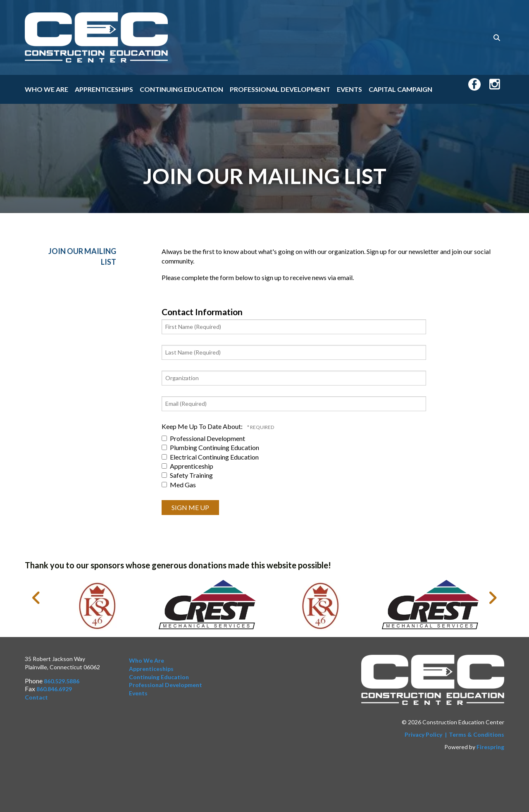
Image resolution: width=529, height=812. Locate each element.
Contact (36, 697)
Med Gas (179, 485)
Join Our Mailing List (82, 256)
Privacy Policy (423, 734)
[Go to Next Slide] (492, 598)
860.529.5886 (62, 681)
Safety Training (187, 475)
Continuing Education (181, 89)
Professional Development (280, 89)
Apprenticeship (187, 466)
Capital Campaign (400, 89)
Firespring (490, 747)
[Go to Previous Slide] (37, 598)
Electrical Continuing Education (210, 457)
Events (349, 89)
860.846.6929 (54, 689)
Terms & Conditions (477, 734)
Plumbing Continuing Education (210, 447)
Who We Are (46, 89)
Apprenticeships (104, 89)
